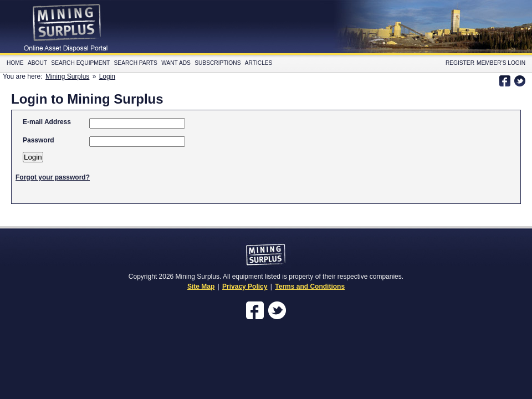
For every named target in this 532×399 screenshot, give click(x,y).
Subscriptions (218, 63)
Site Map (201, 287)
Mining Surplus (67, 76)
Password (39, 140)
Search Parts (136, 63)
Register (460, 63)
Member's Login (501, 63)
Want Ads (176, 63)
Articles (259, 63)
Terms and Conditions (310, 287)
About (37, 63)
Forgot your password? (53, 177)
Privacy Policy (245, 287)
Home (15, 63)
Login (107, 76)
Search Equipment (80, 63)
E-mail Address (47, 122)
